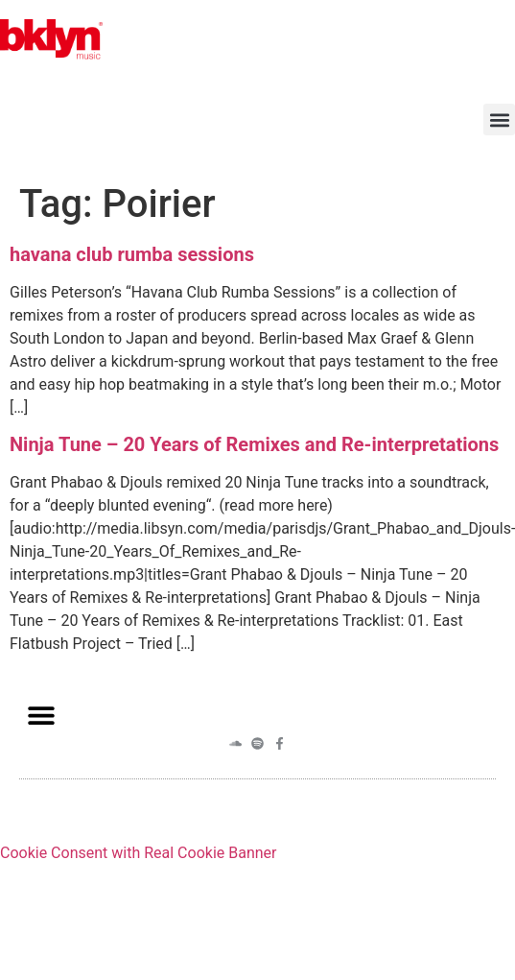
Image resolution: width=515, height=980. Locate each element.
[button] (499, 120)
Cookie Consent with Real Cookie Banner (138, 853)
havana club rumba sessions (132, 254)
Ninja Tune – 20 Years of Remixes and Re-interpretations (254, 444)
